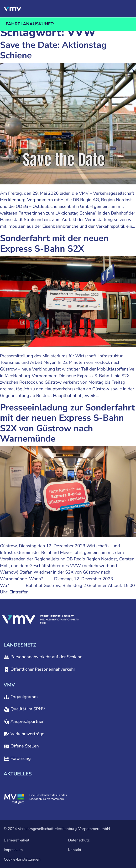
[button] (105, 9)
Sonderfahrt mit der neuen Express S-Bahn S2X (54, 244)
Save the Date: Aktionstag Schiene (53, 50)
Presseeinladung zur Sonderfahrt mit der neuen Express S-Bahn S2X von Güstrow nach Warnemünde (68, 423)
